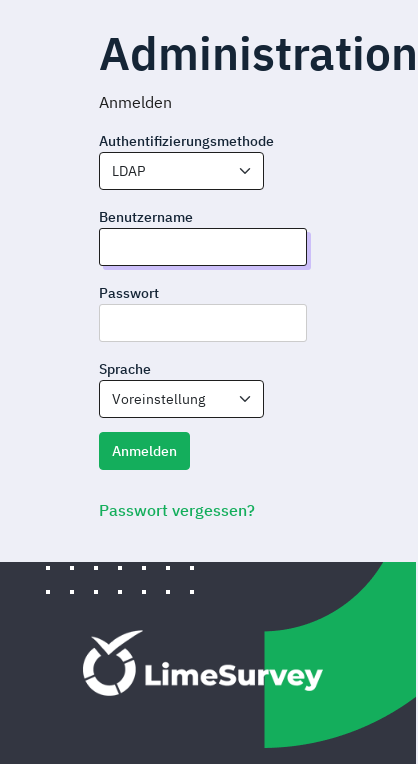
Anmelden (144, 451)
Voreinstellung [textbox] (158, 399)
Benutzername (146, 217)
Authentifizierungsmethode (186, 141)
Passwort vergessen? (177, 510)
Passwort (129, 293)
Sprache (125, 369)
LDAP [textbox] (128, 171)
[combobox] (181, 171)
